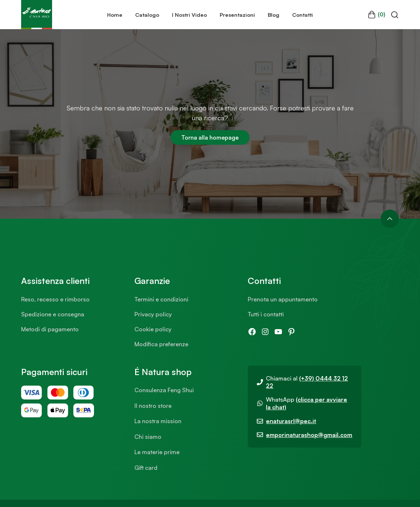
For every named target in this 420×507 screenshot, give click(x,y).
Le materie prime (157, 452)
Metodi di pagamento (50, 329)
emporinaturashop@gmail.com (309, 435)
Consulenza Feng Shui (164, 390)
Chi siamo (148, 437)
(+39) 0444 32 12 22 (307, 382)
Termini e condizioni (161, 299)
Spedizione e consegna (53, 314)
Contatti (303, 15)
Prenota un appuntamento (283, 299)
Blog (274, 15)
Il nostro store (153, 406)
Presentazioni (237, 15)
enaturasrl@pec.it (291, 421)
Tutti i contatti (266, 314)
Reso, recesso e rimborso (55, 299)
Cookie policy (153, 329)
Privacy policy (153, 314)
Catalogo (147, 15)
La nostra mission (158, 421)
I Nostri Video (189, 15)
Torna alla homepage (210, 137)
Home (115, 15)
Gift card (146, 468)
